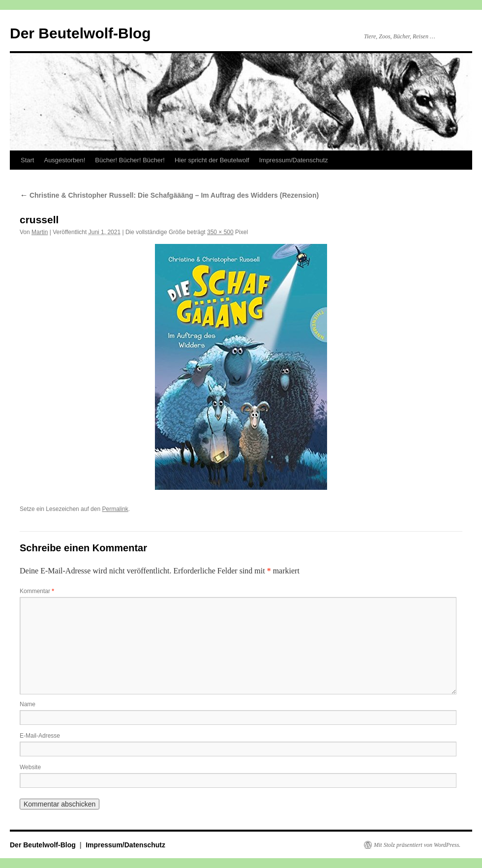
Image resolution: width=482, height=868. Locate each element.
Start (27, 160)
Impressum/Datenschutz (294, 160)
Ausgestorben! (64, 160)
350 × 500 (220, 232)
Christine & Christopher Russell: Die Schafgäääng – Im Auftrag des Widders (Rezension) (169, 195)
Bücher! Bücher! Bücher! (130, 160)
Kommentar (37, 591)
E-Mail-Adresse (40, 736)
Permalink (115, 509)
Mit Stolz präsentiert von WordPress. (417, 845)
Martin (40, 232)
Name (28, 704)
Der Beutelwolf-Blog (80, 33)
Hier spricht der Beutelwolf (212, 160)
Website (30, 767)
